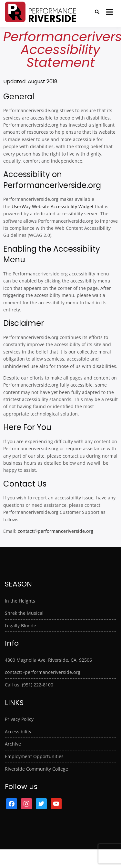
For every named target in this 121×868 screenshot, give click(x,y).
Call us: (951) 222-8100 (29, 685)
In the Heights (20, 601)
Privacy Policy (19, 719)
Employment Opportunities (34, 756)
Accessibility (18, 732)
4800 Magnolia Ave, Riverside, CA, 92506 (48, 660)
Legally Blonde (20, 626)
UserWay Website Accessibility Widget (53, 206)
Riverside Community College (36, 769)
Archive (13, 744)
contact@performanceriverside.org (55, 531)
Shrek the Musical (24, 613)
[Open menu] (110, 12)
